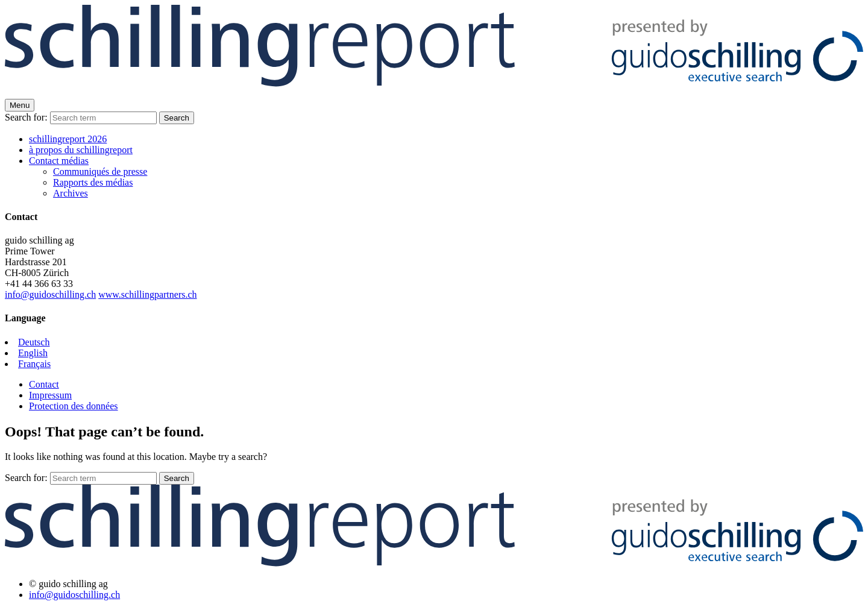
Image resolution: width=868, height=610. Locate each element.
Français (34, 364)
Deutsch (34, 342)
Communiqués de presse (100, 171)
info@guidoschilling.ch (50, 294)
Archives (71, 193)
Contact (44, 384)
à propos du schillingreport (81, 150)
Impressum (50, 395)
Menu (20, 105)
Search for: (26, 117)
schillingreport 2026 (68, 139)
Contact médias (59, 161)
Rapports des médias (93, 182)
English (33, 353)
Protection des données (74, 406)
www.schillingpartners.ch (147, 294)
